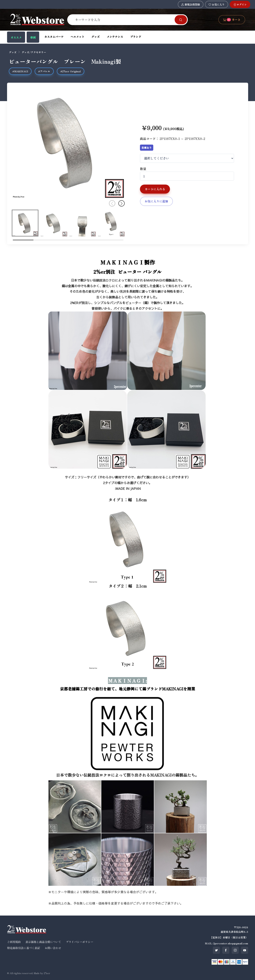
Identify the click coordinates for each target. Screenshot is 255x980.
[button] (122, 203)
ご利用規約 (14, 942)
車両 (33, 37)
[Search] (123, 20)
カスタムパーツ (54, 37)
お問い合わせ (53, 948)
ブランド (136, 37)
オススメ (16, 37)
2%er (47, 973)
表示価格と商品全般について (43, 942)
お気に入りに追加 (156, 201)
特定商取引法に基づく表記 (24, 948)
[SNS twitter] (216, 950)
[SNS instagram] (235, 950)
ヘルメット (77, 37)
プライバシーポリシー (80, 942)
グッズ (95, 37)
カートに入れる (155, 189)
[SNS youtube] (245, 950)
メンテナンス (115, 37)
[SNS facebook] (226, 950)
